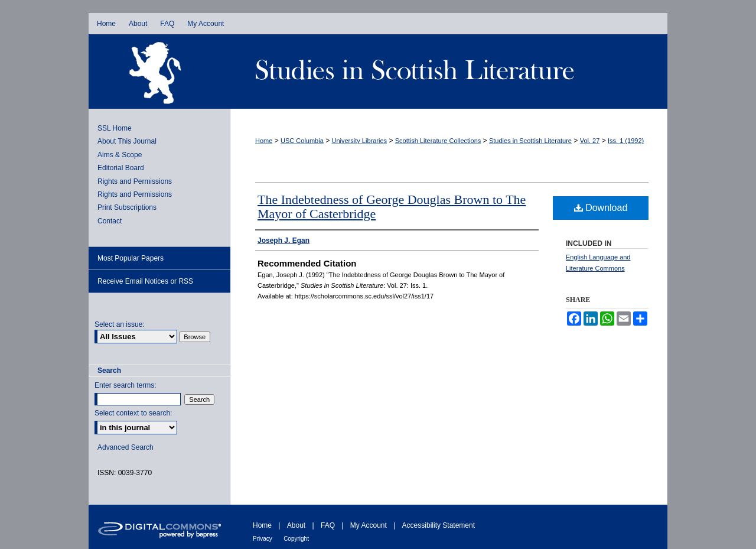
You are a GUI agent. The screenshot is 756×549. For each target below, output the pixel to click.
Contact (110, 221)
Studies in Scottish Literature (449, 72)
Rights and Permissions (135, 181)
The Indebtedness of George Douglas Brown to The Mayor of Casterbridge (392, 207)
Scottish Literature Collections (438, 141)
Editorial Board (121, 168)
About (296, 525)
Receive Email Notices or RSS (145, 281)
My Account (369, 525)
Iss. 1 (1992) (626, 141)
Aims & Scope (120, 155)
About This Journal (127, 141)
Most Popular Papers (131, 258)
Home (264, 141)
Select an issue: (120, 324)
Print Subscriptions (127, 207)
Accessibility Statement (439, 525)
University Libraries (360, 141)
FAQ (328, 525)
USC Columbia (302, 141)
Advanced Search (126, 447)
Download (601, 208)
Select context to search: (133, 413)
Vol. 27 (590, 141)
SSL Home (115, 128)
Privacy (263, 539)
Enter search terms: (126, 385)
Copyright (296, 539)
